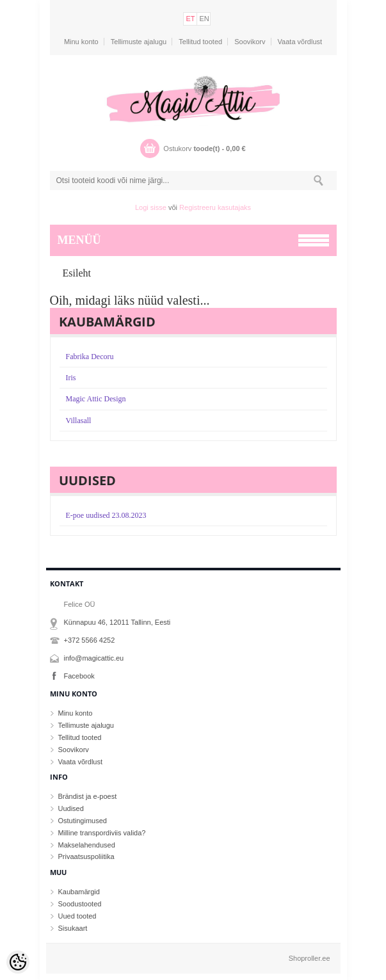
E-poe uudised (106, 515)
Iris (71, 378)
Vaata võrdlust (300, 42)
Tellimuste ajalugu (139, 42)
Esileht (77, 273)
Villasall (79, 421)
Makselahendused (87, 845)
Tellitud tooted (200, 42)
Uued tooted (77, 916)
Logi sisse (151, 207)
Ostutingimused (83, 821)
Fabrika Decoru (90, 357)
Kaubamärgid (79, 892)
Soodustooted (80, 904)
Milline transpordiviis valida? (102, 833)
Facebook (79, 676)
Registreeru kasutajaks (215, 207)
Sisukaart (73, 928)
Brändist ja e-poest (88, 796)
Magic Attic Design (96, 399)
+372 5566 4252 (90, 640)
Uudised (71, 808)
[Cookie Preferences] (18, 962)
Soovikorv (250, 42)
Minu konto (81, 42)
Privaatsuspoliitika (86, 856)
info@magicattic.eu (94, 658)
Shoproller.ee (310, 958)
